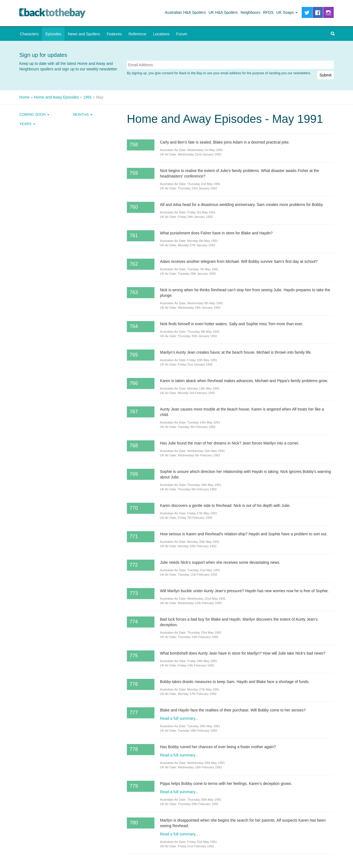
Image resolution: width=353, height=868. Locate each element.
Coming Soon (34, 114)
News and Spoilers (84, 34)
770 (134, 508)
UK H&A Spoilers (223, 12)
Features (114, 34)
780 (134, 823)
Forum (182, 34)
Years (27, 124)
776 (134, 684)
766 (134, 383)
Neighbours (250, 12)
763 (134, 292)
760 (134, 207)
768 (134, 446)
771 (134, 536)
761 (134, 235)
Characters (29, 34)
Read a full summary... (179, 718)
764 (134, 326)
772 (134, 565)
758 (134, 145)
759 (134, 173)
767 (134, 412)
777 (134, 713)
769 (134, 474)
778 (134, 749)
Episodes (53, 34)
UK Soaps (287, 12)
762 (134, 264)
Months (83, 114)
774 (134, 622)
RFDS (268, 12)
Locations (161, 34)
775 (134, 656)
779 (134, 786)
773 (134, 593)
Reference (137, 34)
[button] (333, 34)
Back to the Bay (52, 13)
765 (134, 355)
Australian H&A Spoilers (185, 12)
